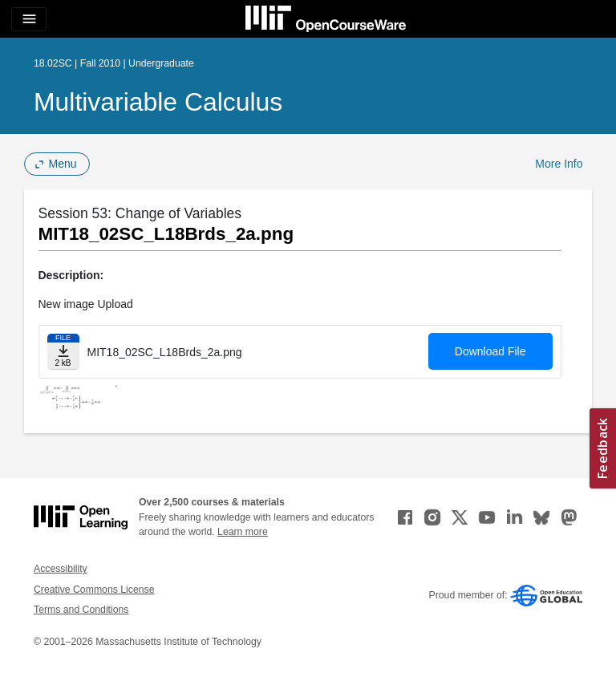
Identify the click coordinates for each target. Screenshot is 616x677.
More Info (559, 164)
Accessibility (61, 569)
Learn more (243, 532)
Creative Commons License (94, 590)
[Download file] (63, 352)
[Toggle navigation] (29, 19)
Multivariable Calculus (158, 102)
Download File (490, 351)
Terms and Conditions (81, 610)
